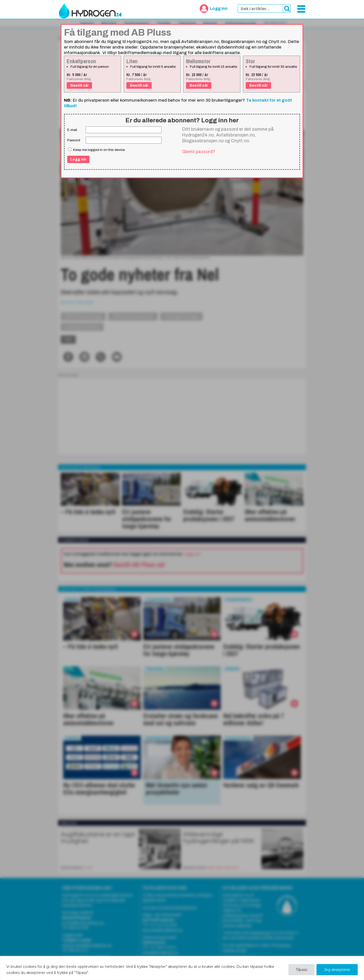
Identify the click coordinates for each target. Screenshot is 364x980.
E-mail (72, 130)
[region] (182, 968)
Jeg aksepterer (337, 970)
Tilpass (301, 970)
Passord (74, 140)
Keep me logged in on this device (97, 150)
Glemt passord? (199, 152)
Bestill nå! (79, 85)
